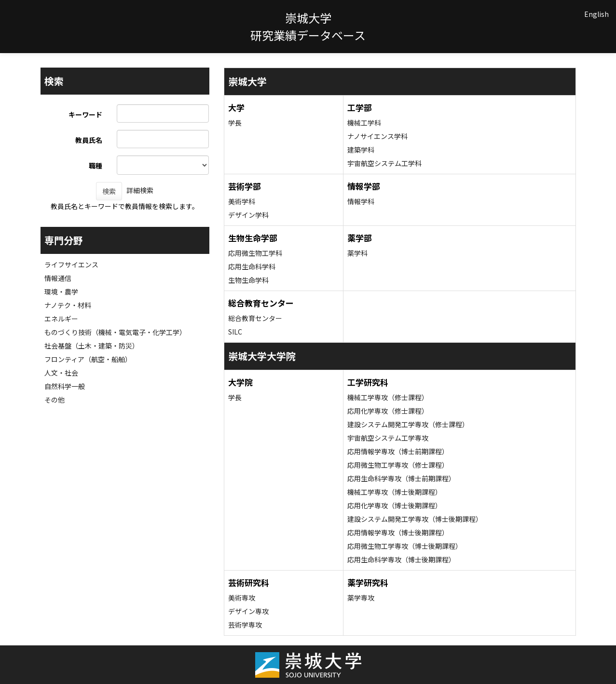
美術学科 (242, 201)
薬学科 (357, 253)
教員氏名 (89, 140)
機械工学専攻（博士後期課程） (395, 492)
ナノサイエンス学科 (377, 136)
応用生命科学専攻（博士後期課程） (401, 559)
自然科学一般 (65, 386)
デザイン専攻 (248, 611)
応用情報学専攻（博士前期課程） (398, 451)
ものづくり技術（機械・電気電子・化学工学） (115, 332)
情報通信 (58, 278)
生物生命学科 (248, 280)
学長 (235, 123)
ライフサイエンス (71, 265)
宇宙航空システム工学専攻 (388, 438)
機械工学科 (364, 123)
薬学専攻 (361, 598)
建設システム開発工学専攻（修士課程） (408, 424)
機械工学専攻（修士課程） (388, 397)
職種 (96, 166)
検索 (109, 191)
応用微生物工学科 (255, 253)
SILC (235, 332)
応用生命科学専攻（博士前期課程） (401, 478)
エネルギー (61, 319)
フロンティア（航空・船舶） (88, 359)
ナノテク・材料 (68, 305)
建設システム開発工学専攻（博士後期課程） (415, 519)
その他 (55, 400)
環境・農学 (61, 292)
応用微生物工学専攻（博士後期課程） (405, 546)
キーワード (85, 114)
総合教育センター (255, 318)
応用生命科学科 (252, 266)
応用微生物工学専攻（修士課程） (398, 465)
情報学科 (361, 201)
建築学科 (361, 150)
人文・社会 (61, 373)
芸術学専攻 (245, 625)
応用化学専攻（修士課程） (388, 411)
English (596, 14)
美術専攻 (242, 598)
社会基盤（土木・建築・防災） (92, 346)
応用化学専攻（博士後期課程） (395, 505)
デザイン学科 (248, 215)
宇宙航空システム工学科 (384, 163)
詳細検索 (140, 190)
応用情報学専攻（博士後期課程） (398, 532)
